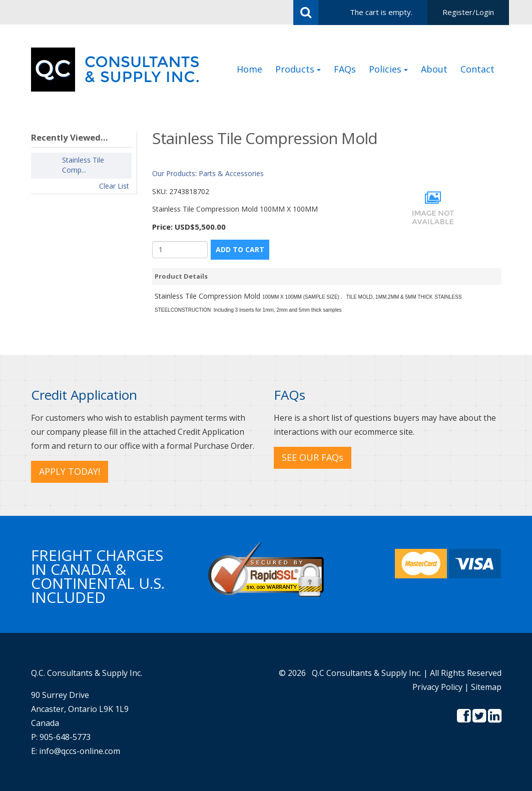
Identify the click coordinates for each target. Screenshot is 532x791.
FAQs (345, 69)
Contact (477, 69)
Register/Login (468, 12)
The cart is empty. (381, 12)
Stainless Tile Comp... (83, 165)
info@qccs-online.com (80, 751)
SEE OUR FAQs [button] (313, 457)
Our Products (174, 173)
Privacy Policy (437, 687)
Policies (388, 69)
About (434, 69)
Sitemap (486, 687)
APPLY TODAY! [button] (70, 471)
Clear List (114, 186)
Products (298, 69)
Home (249, 69)
